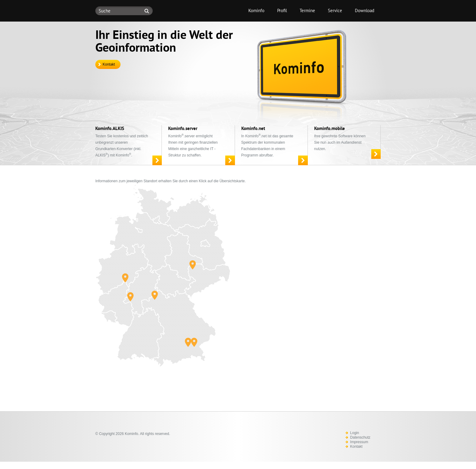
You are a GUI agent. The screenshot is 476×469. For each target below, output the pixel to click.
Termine (307, 10)
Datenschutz (360, 437)
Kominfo (256, 10)
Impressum (359, 442)
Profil (282, 10)
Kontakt (109, 64)
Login (354, 433)
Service (335, 10)
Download (365, 10)
